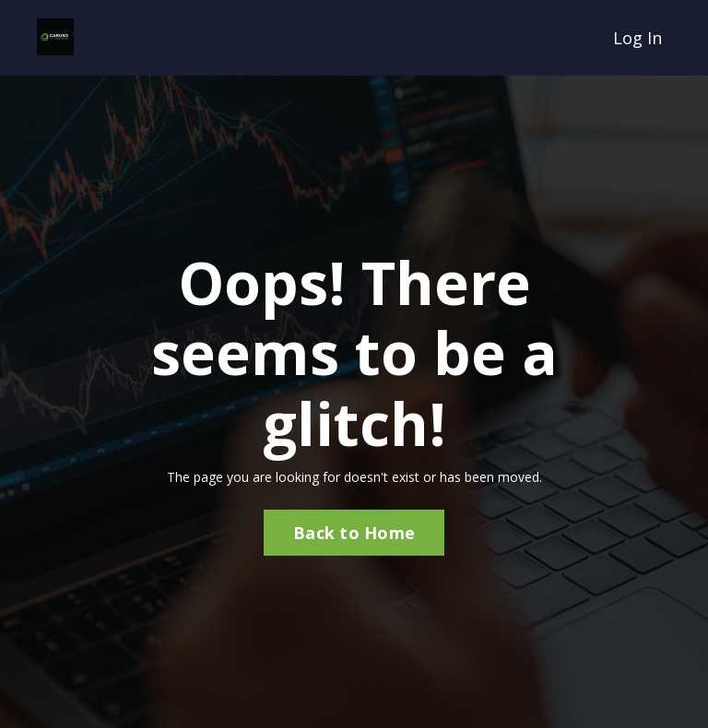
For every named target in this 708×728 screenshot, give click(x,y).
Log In (637, 38)
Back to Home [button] (354, 533)
